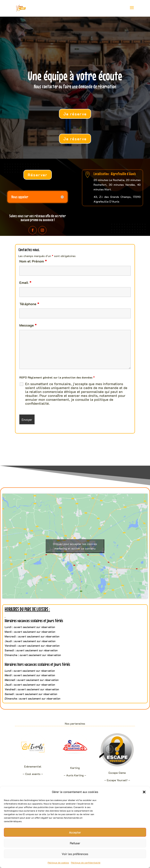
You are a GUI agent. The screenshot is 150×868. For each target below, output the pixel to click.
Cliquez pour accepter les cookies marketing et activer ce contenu (75, 546)
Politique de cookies (58, 863)
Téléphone (29, 304)
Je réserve (75, 114)
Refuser (75, 843)
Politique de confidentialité (86, 863)
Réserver (38, 175)
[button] (144, 792)
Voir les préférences (75, 854)
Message (28, 325)
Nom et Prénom (33, 261)
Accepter (75, 832)
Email (25, 282)
